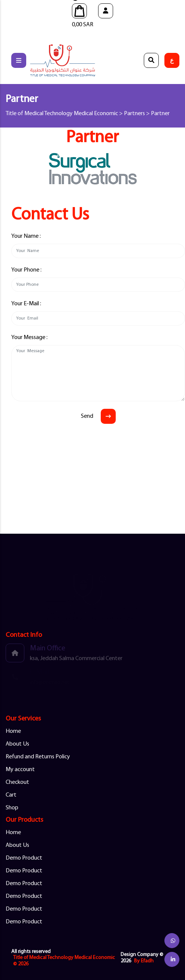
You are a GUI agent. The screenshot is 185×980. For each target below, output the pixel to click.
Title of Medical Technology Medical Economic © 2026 (64, 961)
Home (13, 731)
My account (20, 770)
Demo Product (24, 858)
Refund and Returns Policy (38, 757)
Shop (12, 808)
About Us (17, 744)
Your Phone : (26, 270)
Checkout (17, 782)
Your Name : (26, 236)
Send (87, 416)
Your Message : (29, 338)
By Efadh (144, 961)
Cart (11, 795)
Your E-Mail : (26, 304)
